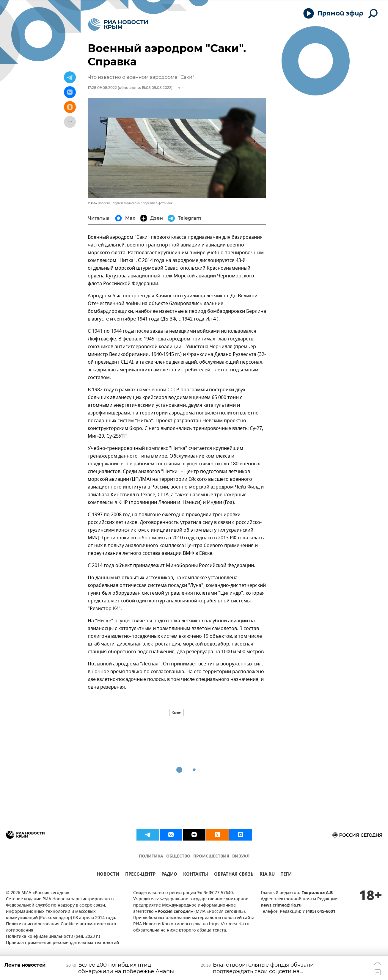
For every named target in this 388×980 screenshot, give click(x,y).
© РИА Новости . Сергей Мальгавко (114, 203)
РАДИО (169, 875)
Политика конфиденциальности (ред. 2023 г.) (53, 937)
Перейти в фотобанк (157, 203)
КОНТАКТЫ (196, 875)
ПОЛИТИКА (151, 856)
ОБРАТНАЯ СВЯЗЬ (234, 875)
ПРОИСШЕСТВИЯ (211, 856)
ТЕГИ (286, 875)
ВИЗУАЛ (241, 856)
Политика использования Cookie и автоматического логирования (61, 927)
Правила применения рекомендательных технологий (62, 943)
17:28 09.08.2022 (102, 88)
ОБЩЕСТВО (178, 856)
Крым (177, 712)
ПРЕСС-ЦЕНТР (140, 875)
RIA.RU (267, 875)
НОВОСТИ (108, 875)
